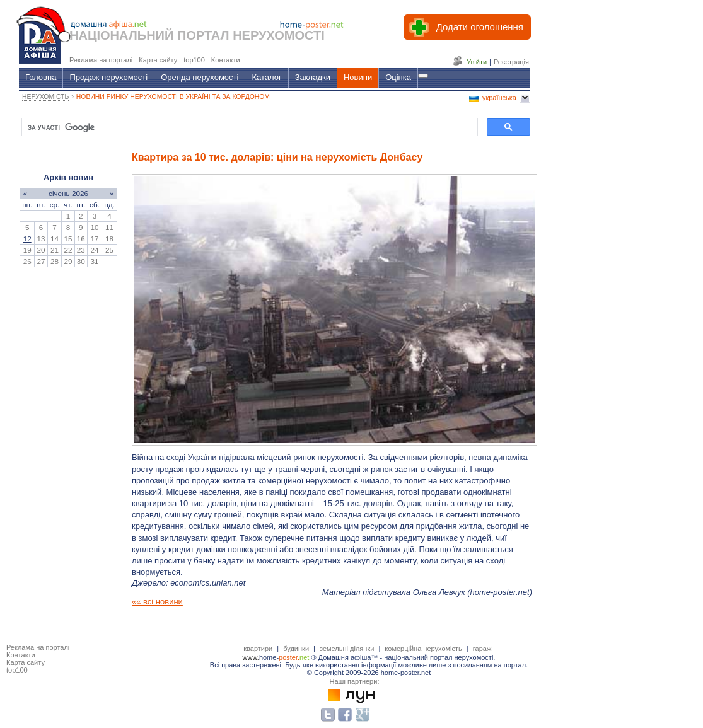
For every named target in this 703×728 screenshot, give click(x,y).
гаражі (483, 649)
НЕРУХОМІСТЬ (45, 97)
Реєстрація (511, 62)
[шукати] (248, 127)
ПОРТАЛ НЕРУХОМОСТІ (251, 35)
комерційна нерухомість (423, 649)
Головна (41, 77)
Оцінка (398, 77)
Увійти (477, 62)
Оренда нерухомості (200, 77)
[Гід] (423, 76)
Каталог (266, 77)
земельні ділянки (347, 649)
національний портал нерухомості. (439, 657)
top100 (17, 670)
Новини (358, 77)
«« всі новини (157, 602)
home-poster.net (499, 592)
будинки (296, 649)
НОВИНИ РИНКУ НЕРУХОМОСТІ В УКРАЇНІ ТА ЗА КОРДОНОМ (173, 97)
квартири (258, 649)
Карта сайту (26, 662)
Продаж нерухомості (108, 77)
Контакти (21, 655)
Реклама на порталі (38, 647)
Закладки (313, 77)
